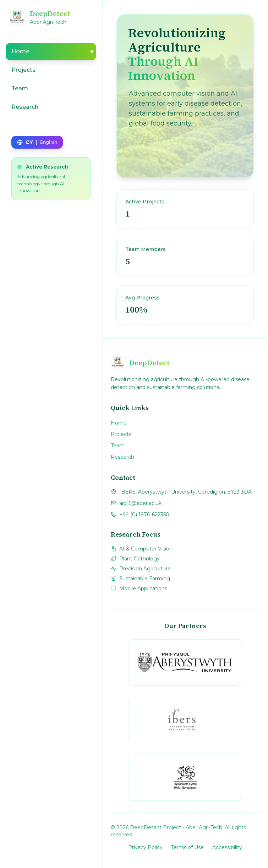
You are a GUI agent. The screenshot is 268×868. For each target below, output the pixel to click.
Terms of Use (187, 847)
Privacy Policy (145, 847)
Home (119, 423)
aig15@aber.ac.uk (140, 503)
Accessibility (227, 847)
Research (122, 457)
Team (118, 446)
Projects (121, 434)
